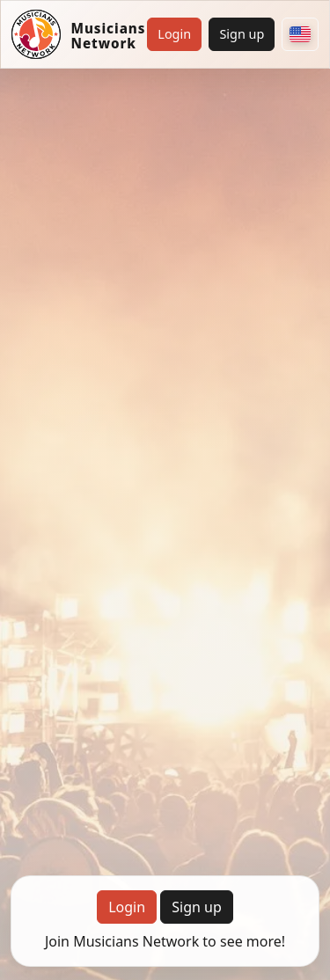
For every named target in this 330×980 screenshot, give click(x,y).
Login (174, 34)
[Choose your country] (300, 34)
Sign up (242, 34)
